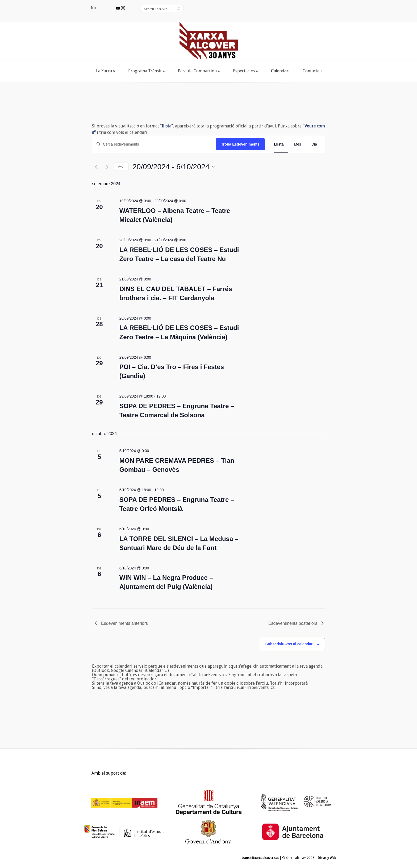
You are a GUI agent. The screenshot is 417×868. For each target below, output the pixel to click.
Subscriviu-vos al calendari (289, 644)
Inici (87, 775)
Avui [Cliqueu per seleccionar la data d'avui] (121, 167)
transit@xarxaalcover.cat (260, 858)
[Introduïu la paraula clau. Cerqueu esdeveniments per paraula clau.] (154, 144)
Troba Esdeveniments (240, 144)
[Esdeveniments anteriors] (95, 167)
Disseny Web (327, 858)
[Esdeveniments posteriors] (106, 167)
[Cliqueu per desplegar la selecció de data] (174, 167)
